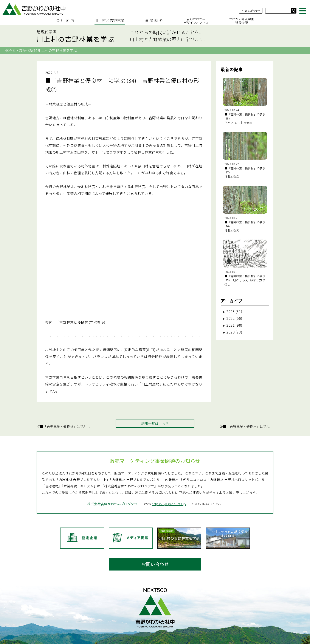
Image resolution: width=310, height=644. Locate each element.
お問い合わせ (250, 8)
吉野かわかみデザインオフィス (196, 20)
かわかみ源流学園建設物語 (242, 20)
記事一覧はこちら (155, 386)
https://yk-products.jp (169, 484)
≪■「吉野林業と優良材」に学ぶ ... (64, 389)
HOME (10, 50)
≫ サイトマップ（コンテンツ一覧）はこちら (155, 638)
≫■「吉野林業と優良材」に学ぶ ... (247, 389)
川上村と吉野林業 (110, 20)
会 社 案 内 (65, 20)
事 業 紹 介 (154, 20)
